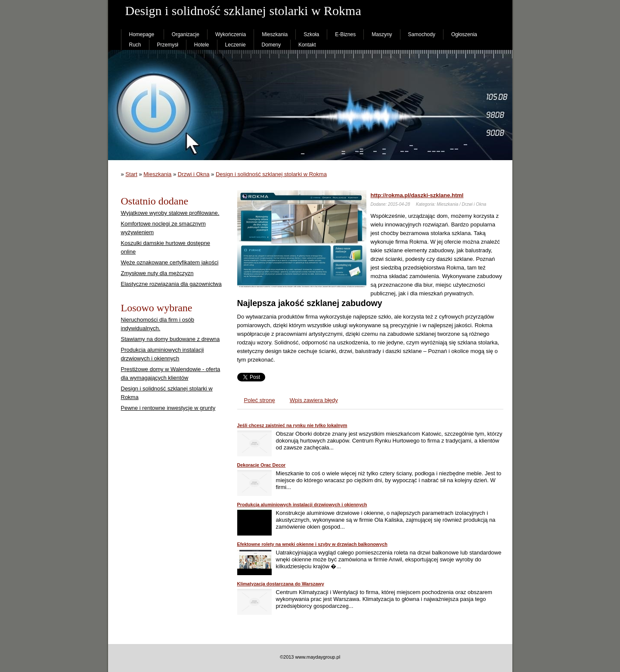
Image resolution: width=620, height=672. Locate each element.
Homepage (142, 34)
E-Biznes (345, 34)
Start (131, 174)
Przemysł (168, 45)
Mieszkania (275, 34)
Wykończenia (231, 34)
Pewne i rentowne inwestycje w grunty (168, 408)
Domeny (271, 45)
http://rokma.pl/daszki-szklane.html (417, 195)
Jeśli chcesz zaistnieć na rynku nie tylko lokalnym (292, 425)
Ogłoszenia (464, 34)
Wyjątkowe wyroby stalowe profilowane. (170, 213)
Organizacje (186, 34)
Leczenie (236, 45)
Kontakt (307, 45)
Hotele (202, 45)
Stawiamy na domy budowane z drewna (170, 339)
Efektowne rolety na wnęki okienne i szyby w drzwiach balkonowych (312, 544)
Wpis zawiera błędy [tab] (314, 400)
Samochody (422, 34)
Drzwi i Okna (194, 174)
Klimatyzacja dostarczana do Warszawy (281, 584)
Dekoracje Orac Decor (262, 465)
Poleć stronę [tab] (260, 400)
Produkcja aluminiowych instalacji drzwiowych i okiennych (302, 505)
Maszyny (382, 34)
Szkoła (311, 34)
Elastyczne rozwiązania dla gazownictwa (171, 284)
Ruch (135, 45)
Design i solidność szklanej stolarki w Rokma (271, 174)
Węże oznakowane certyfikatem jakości (170, 262)
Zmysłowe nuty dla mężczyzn (157, 273)
